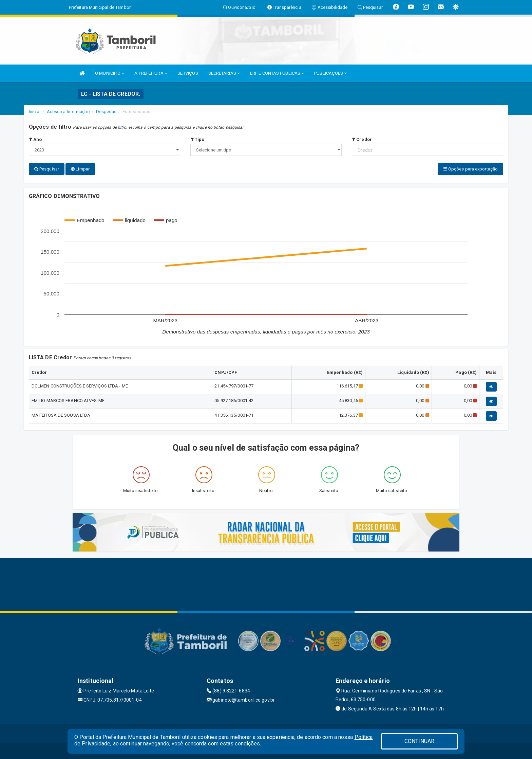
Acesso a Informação (68, 112)
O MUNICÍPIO (110, 73)
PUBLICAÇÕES (330, 73)
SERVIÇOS (188, 73)
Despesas (106, 112)
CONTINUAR (419, 741)
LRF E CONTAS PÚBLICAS (277, 73)
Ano (35, 139)
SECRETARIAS (224, 73)
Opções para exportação (471, 169)
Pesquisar (47, 169)
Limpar (80, 169)
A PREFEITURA (151, 73)
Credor (362, 139)
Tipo (197, 139)
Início (34, 112)
